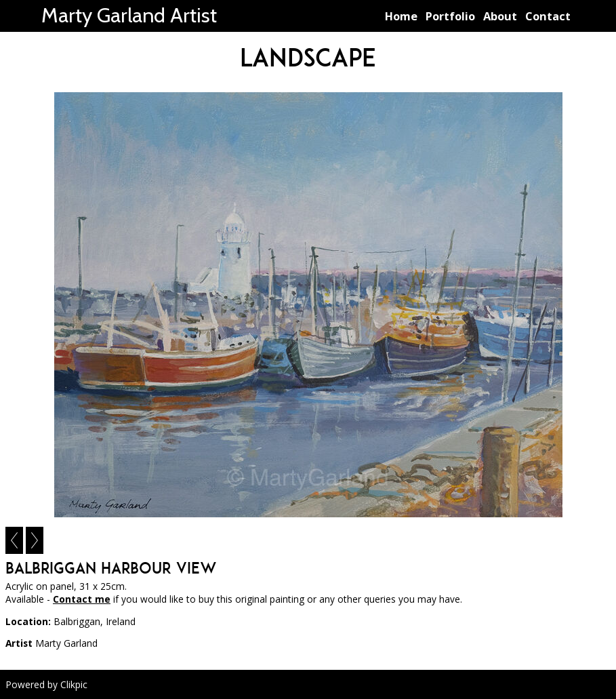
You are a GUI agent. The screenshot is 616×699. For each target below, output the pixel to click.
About (500, 16)
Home (401, 16)
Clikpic (74, 684)
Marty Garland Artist (129, 15)
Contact (548, 16)
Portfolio (450, 16)
